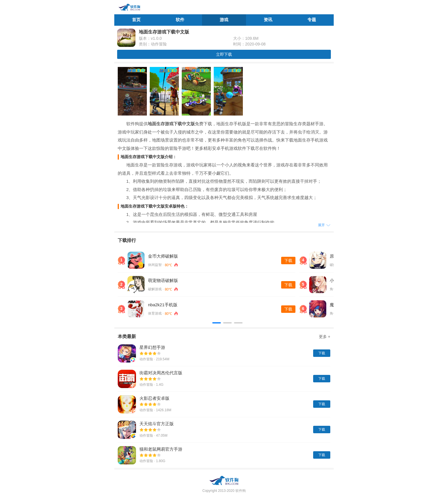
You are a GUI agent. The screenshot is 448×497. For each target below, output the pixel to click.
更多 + (325, 337)
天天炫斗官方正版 (157, 424)
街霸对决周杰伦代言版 (161, 373)
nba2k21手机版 (163, 305)
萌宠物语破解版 (163, 280)
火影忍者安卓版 (154, 398)
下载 (288, 261)
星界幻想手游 (152, 347)
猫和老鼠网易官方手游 (161, 449)
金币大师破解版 (163, 256)
